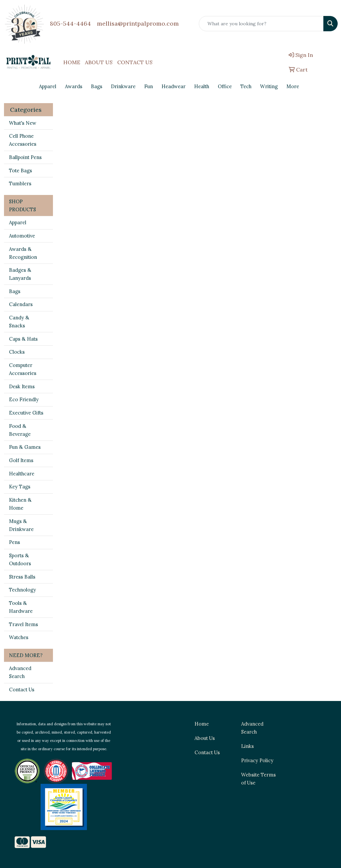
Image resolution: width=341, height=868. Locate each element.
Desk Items (22, 386)
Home (202, 724)
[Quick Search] (261, 24)
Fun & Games (25, 447)
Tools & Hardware (21, 607)
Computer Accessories (23, 369)
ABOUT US (99, 62)
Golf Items (21, 460)
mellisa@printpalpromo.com (138, 23)
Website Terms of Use (258, 779)
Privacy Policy (257, 760)
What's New (23, 123)
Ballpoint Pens (25, 157)
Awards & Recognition (23, 253)
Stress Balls (22, 577)
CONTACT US (135, 62)
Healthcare (22, 474)
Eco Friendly (24, 399)
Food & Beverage (20, 430)
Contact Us (22, 690)
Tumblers (20, 183)
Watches (19, 637)
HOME (72, 62)
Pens (14, 542)
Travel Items (23, 624)
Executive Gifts (26, 413)
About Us (205, 738)
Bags (15, 291)
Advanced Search (20, 672)
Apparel (18, 222)
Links (247, 746)
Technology (22, 590)
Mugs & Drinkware (21, 525)
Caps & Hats (23, 339)
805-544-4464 (70, 23)
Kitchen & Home (20, 504)
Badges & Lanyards (20, 274)
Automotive (22, 236)
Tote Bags (20, 171)
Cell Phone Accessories (23, 140)
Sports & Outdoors (20, 559)
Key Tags (20, 487)
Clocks (17, 352)
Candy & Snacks (19, 322)
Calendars (21, 304)
